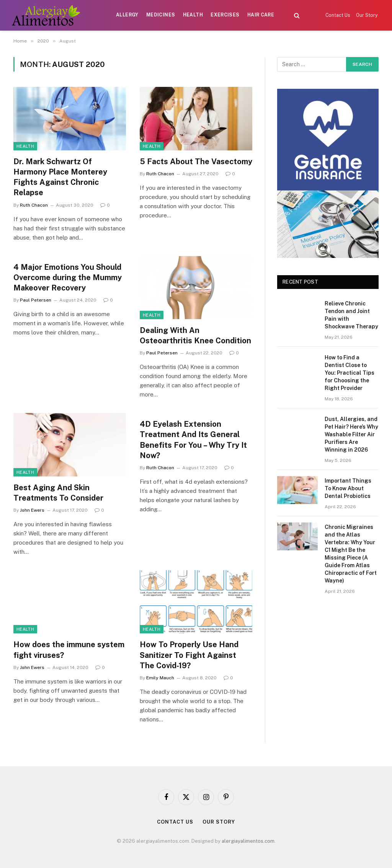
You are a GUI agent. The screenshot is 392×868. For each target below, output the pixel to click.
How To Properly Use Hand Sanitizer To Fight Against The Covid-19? (189, 655)
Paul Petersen (36, 300)
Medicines (161, 15)
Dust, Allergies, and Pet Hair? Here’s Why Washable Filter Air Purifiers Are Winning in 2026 (351, 434)
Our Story (367, 15)
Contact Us (338, 15)
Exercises (225, 15)
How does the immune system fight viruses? (69, 650)
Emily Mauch (160, 678)
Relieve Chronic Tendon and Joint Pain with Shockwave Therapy (351, 315)
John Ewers (32, 510)
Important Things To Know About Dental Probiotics (348, 488)
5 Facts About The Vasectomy (196, 162)
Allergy (127, 15)
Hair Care (261, 15)
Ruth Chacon (34, 205)
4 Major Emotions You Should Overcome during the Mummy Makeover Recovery (68, 277)
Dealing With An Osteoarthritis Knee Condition (195, 335)
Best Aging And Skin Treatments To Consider (58, 493)
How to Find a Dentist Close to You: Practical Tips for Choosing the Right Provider (350, 373)
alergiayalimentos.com (248, 841)
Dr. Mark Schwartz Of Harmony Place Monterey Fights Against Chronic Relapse (60, 177)
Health (193, 15)
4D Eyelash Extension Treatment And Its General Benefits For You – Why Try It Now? (193, 440)
